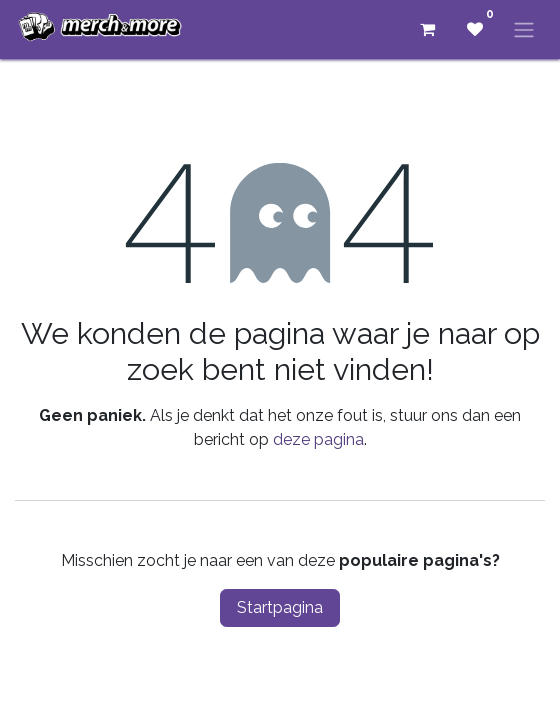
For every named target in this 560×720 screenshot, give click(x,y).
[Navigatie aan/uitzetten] (524, 29)
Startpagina (280, 607)
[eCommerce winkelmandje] (427, 29)
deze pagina (318, 439)
